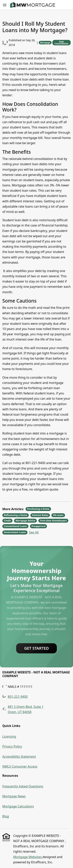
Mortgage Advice (26, 521)
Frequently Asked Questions (23, 786)
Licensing (9, 736)
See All (34, 532)
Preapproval (38, 526)
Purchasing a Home (38, 509)
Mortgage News (14, 796)
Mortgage (45, 43)
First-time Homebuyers (53, 521)
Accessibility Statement (19, 757)
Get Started (36, 648)
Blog (6, 816)
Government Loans (15, 532)
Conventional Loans (15, 526)
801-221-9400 (18, 697)
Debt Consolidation (62, 43)
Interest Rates (40, 515)
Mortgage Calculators (18, 806)
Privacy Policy (12, 746)
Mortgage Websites (28, 857)
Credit (7, 521)
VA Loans (58, 515)
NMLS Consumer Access (20, 766)
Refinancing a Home (16, 515)
